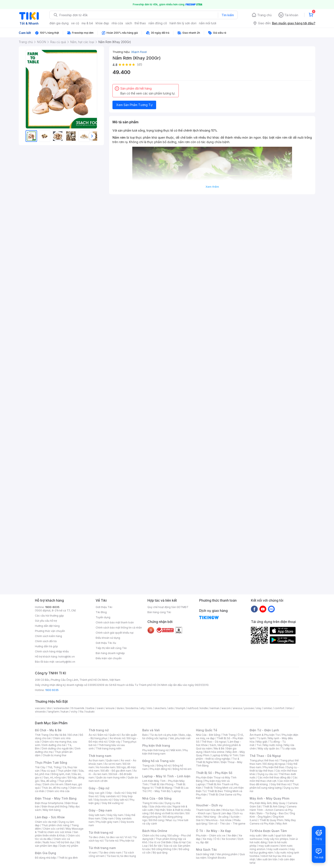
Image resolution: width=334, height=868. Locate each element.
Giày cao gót (96, 793)
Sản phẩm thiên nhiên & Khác (57, 834)
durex (120, 708)
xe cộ (75, 23)
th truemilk (78, 708)
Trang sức (148, 766)
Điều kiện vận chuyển (109, 658)
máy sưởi (255, 835)
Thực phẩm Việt (67, 771)
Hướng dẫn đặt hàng (47, 626)
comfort (279, 708)
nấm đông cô (158, 23)
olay (259, 708)
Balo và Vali (151, 730)
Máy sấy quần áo (268, 748)
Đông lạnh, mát (61, 774)
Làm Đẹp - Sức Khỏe (50, 817)
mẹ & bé (87, 23)
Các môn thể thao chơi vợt (274, 779)
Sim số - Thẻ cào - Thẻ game (227, 824)
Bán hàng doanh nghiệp (110, 653)
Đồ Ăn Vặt (156, 846)
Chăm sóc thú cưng (154, 835)
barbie (91, 708)
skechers (160, 708)
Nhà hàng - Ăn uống (216, 817)
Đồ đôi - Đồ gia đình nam (116, 771)
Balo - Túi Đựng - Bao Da (272, 813)
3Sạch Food (139, 52)
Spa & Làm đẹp (222, 813)
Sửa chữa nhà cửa (160, 806)
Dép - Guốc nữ (115, 793)
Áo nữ (92, 735)
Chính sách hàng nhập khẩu (52, 651)
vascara (40, 708)
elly (143, 708)
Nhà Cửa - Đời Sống (157, 798)
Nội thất (160, 810)
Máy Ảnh (282, 824)
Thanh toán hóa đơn (208, 810)
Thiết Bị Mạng (163, 788)
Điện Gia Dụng (45, 853)
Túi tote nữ (111, 841)
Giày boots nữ (103, 800)
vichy (74, 712)
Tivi (259, 745)
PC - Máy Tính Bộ (159, 791)
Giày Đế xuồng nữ (113, 803)
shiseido (40, 712)
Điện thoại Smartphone (49, 803)
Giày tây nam (115, 815)
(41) (140, 65)
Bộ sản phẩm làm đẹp (57, 844)
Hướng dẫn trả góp (46, 646)
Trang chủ (264, 15)
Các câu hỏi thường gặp (49, 616)
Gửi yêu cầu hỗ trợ (46, 621)
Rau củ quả (48, 771)
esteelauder (62, 708)
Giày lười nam (97, 815)
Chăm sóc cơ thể (53, 829)
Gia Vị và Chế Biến (160, 842)
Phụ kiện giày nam (107, 822)
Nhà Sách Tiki (206, 850)
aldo (171, 708)
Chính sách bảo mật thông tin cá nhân (119, 628)
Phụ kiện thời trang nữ (155, 750)
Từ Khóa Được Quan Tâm (268, 831)
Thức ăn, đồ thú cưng (55, 788)
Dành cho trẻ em (53, 784)
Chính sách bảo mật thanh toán (115, 622)
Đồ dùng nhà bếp (45, 858)
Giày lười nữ (121, 800)
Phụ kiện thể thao (274, 767)
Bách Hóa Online (155, 831)
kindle (204, 708)
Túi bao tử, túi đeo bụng (121, 856)
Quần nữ (114, 735)
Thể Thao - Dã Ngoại (265, 756)
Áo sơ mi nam (113, 764)
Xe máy (207, 839)
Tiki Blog (101, 612)
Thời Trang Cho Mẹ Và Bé (51, 735)
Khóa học (228, 810)
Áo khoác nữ (117, 738)
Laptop (177, 791)
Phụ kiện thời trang (156, 745)
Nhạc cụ (171, 820)
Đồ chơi (73, 735)
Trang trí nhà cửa (153, 803)
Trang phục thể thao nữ (264, 760)
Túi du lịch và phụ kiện (164, 735)
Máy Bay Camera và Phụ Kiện (273, 822)
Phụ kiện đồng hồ (160, 769)
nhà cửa (117, 23)
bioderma (132, 708)
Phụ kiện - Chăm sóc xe (211, 835)
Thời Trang (229, 735)
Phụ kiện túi (127, 841)
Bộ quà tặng (160, 853)
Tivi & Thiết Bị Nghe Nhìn (218, 760)
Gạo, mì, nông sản (55, 777)
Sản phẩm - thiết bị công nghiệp (220, 757)
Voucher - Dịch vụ (209, 805)
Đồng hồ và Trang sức (158, 761)
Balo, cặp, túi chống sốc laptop (167, 737)
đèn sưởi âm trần (267, 859)
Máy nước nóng (273, 745)
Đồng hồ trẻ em (182, 769)
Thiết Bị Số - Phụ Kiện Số (214, 773)
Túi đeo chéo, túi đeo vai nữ (106, 837)
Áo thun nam (96, 760)
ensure (110, 708)
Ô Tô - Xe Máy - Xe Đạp (213, 831)
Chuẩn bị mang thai (54, 755)
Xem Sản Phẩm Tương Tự (134, 105)
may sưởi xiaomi (269, 846)
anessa (237, 708)
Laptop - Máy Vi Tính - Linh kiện (166, 776)
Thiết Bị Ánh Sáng (274, 806)
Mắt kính (176, 750)
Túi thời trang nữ (101, 832)
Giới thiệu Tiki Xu (106, 643)
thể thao (140, 23)
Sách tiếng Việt (205, 854)
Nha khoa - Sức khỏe (219, 820)
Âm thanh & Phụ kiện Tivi (265, 735)
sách (129, 23)
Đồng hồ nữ (164, 766)
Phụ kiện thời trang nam (165, 752)
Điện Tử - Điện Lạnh (264, 730)
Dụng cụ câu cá (267, 774)
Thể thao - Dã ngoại (214, 742)
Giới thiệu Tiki (104, 607)
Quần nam (112, 760)
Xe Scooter (229, 839)
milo (150, 708)
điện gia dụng (59, 23)
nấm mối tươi (208, 23)
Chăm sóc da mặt (46, 822)
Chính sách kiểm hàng (48, 636)
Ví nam (93, 853)
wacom (226, 708)
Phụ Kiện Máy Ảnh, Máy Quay (268, 803)
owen (100, 708)
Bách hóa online (214, 752)
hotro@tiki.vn (67, 657)
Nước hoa (49, 842)
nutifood (193, 708)
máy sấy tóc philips (276, 839)
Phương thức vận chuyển (50, 631)
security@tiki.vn (65, 662)
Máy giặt (262, 742)
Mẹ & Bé (219, 748)
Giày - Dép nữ (99, 788)
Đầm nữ (102, 735)
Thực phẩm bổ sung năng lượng (274, 786)
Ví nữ (128, 837)
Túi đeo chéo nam (110, 853)
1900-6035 (52, 607)
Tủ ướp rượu (289, 748)
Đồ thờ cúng (156, 820)
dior (49, 708)
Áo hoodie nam (106, 767)
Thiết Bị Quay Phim (271, 820)
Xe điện (232, 835)
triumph (181, 708)
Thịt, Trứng (54, 767)
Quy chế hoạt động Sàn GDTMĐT (168, 607)
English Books (217, 858)
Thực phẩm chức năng (55, 825)
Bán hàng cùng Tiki (159, 612)
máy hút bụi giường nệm (272, 851)
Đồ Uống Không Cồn (164, 849)
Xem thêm (212, 187)
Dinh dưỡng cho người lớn (57, 748)
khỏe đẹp (102, 23)
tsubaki (90, 712)
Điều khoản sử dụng (108, 638)
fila (81, 712)
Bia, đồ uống (49, 781)
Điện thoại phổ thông (55, 806)
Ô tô (217, 839)
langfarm (53, 712)
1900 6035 (52, 690)
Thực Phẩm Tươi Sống (51, 763)
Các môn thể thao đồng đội (274, 777)
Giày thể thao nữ (280, 784)
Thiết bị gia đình (68, 858)
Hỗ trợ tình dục (66, 842)
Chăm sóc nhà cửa (58, 791)
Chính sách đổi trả (46, 641)
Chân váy (115, 742)
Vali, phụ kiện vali (180, 738)
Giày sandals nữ (110, 796)
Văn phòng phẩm (227, 854)
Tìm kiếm (228, 15)
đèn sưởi (268, 835)
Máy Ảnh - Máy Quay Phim (269, 798)
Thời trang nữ (99, 730)
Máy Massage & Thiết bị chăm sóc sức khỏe (59, 830)
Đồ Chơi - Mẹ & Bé (48, 730)
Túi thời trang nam (102, 848)
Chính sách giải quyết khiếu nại (115, 633)
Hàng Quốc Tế (207, 730)
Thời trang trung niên (109, 748)
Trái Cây (40, 767)
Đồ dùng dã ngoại (274, 764)
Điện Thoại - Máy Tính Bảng (56, 798)
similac (268, 708)
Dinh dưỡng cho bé (54, 745)
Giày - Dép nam (100, 810)
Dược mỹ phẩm (69, 846)
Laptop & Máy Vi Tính (225, 755)
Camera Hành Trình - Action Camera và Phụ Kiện (273, 810)
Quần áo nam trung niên (111, 777)
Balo (145, 735)
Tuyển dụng (103, 617)
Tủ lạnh (261, 738)
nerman (215, 708)
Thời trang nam (100, 756)
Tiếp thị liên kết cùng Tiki (111, 648)
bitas (290, 708)
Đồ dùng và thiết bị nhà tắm (167, 813)
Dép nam (108, 818)
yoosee (249, 708)
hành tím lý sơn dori (183, 23)
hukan (65, 712)
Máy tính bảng (52, 810)
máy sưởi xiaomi (277, 849)
